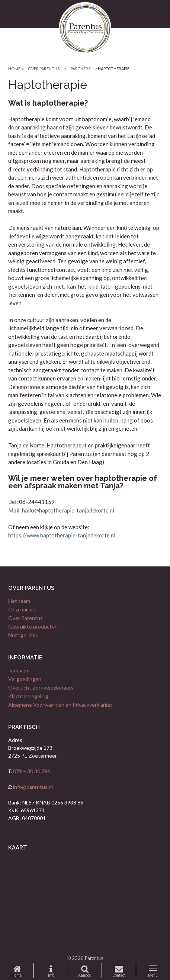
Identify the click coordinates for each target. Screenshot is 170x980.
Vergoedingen (25, 679)
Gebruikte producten (33, 626)
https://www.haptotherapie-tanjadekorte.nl (62, 535)
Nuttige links (23, 635)
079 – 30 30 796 (31, 771)
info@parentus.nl (32, 787)
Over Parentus (25, 618)
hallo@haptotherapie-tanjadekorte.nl (68, 510)
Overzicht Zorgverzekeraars (41, 687)
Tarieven (18, 670)
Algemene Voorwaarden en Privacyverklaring (60, 705)
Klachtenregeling (28, 696)
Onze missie (22, 609)
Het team (19, 601)
